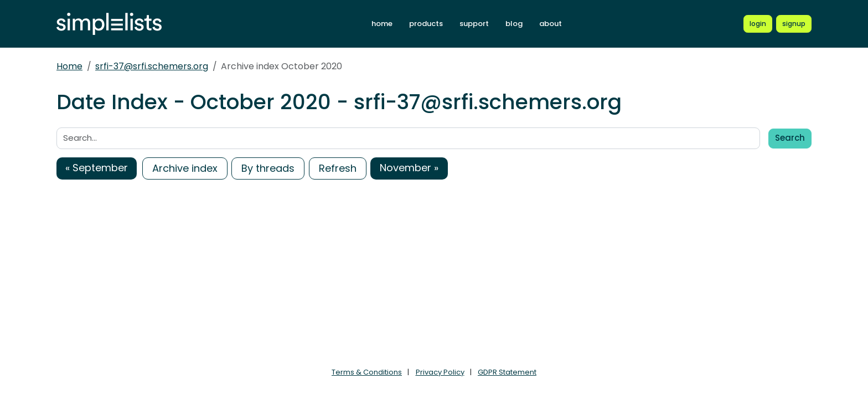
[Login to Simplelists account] (758, 24)
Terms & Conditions (367, 372)
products (426, 24)
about (551, 24)
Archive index (185, 168)
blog (514, 24)
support (474, 24)
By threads (268, 168)
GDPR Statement (507, 372)
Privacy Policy (440, 372)
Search (790, 138)
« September (97, 168)
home (382, 24)
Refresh (338, 168)
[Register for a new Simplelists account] (794, 24)
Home (69, 66)
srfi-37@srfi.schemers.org (152, 66)
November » (409, 168)
